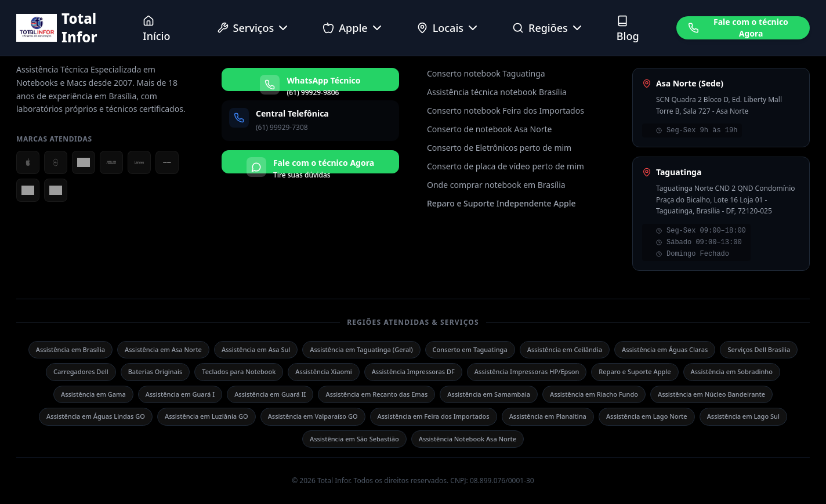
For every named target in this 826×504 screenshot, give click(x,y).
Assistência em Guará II (270, 394)
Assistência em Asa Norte (163, 349)
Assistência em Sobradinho (732, 371)
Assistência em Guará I (180, 394)
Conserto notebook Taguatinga (486, 73)
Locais (448, 28)
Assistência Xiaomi (323, 371)
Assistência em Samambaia (489, 394)
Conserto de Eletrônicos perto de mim (499, 148)
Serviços (254, 28)
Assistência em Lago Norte (647, 416)
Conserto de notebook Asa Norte (489, 129)
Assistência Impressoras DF (413, 371)
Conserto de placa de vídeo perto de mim (506, 166)
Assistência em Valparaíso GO (313, 416)
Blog (628, 29)
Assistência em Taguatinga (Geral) (361, 349)
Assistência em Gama (93, 394)
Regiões (548, 28)
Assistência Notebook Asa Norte (468, 439)
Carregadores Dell (81, 371)
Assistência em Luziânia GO (206, 416)
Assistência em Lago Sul (743, 416)
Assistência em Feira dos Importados (434, 416)
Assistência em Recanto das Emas (376, 394)
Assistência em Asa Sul (256, 349)
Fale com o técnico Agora (738, 28)
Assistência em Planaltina (548, 416)
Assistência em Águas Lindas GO (96, 416)
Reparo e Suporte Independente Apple (501, 203)
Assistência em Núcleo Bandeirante (711, 394)
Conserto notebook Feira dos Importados (506, 110)
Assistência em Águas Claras (665, 349)
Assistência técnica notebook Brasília (497, 92)
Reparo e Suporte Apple (635, 371)
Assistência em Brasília (70, 349)
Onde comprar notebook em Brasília (496, 185)
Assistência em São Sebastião (354, 439)
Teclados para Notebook (239, 371)
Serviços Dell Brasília (759, 349)
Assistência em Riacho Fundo (594, 394)
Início (156, 29)
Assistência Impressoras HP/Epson (527, 371)
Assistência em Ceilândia (565, 349)
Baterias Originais (155, 371)
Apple (353, 28)
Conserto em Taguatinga (470, 349)
